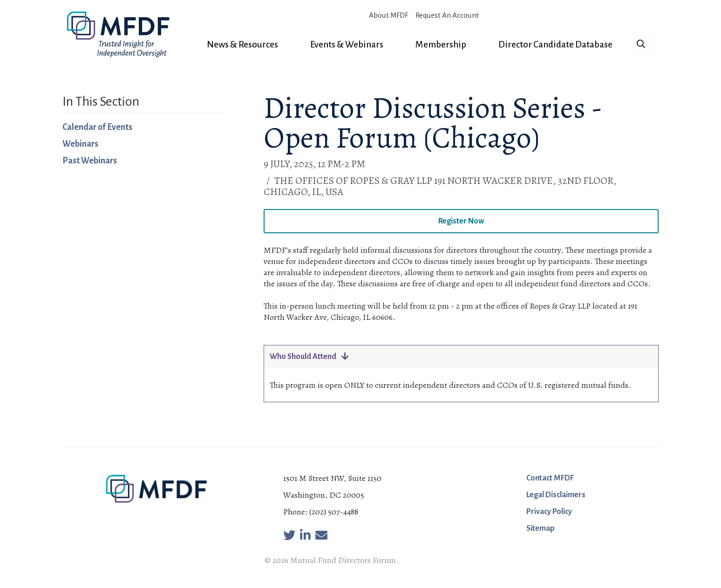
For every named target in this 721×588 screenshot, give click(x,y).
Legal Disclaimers (556, 495)
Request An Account (447, 15)
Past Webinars (90, 161)
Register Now (461, 221)
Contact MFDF (550, 478)
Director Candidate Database (555, 44)
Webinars (80, 144)
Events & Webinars (347, 44)
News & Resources (242, 44)
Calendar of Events (97, 127)
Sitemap (541, 528)
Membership (441, 44)
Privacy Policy (549, 512)
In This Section (101, 101)
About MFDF (388, 15)
